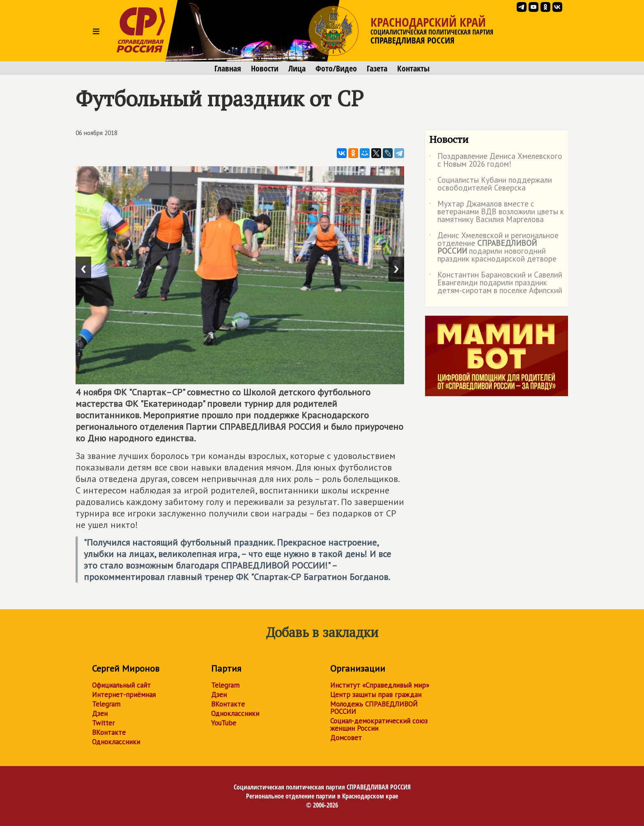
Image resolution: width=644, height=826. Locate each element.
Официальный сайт (121, 685)
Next (396, 269)
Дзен (100, 714)
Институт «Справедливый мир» (380, 685)
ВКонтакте (109, 732)
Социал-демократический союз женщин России (379, 725)
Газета (377, 69)
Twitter (103, 723)
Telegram (106, 704)
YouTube (224, 723)
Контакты (413, 69)
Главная (228, 69)
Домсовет (346, 738)
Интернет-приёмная (124, 695)
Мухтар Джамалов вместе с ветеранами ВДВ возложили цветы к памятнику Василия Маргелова (497, 212)
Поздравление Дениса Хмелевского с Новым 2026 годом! (496, 161)
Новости (265, 69)
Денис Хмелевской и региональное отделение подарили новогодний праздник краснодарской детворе (494, 248)
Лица (297, 69)
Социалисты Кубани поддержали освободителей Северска (491, 184)
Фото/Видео (336, 69)
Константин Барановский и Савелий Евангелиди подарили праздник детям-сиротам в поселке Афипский (496, 283)
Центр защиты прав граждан (376, 695)
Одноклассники (116, 742)
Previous (83, 269)
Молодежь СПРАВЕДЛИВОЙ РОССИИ (374, 708)
